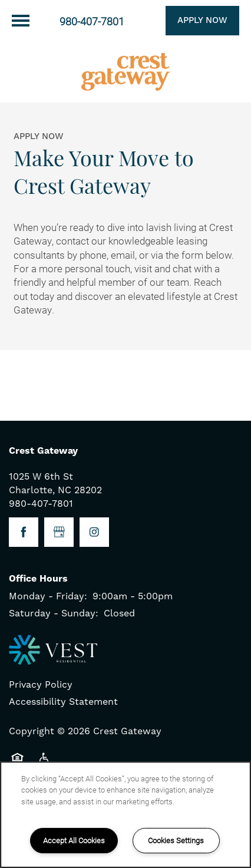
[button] (188, 21)
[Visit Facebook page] (24, 532)
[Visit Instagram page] (94, 532)
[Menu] (21, 21)
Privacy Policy (41, 685)
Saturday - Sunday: (54, 613)
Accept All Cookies (74, 840)
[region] (125, 815)
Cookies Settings (176, 840)
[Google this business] (59, 532)
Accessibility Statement (63, 702)
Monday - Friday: (48, 596)
